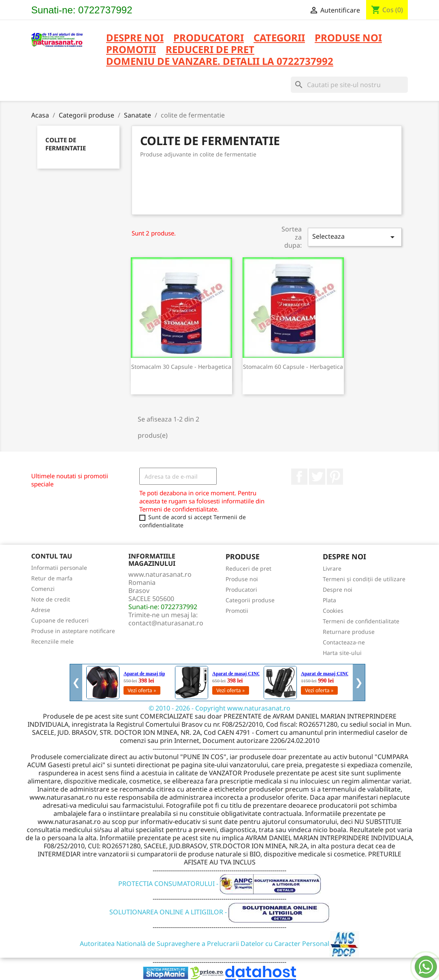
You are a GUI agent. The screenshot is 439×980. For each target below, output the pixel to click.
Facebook (299, 477)
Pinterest (335, 477)
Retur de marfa (52, 578)
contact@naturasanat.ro (166, 623)
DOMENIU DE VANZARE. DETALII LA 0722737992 (220, 62)
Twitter (317, 477)
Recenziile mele (52, 641)
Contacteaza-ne (344, 642)
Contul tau (52, 556)
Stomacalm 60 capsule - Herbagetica (293, 367)
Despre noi (135, 38)
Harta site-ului (342, 653)
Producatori (241, 589)
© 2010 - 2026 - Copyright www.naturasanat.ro (219, 708)
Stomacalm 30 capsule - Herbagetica (181, 367)
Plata (329, 600)
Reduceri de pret (248, 568)
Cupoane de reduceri (60, 620)
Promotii (237, 611)
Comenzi (43, 589)
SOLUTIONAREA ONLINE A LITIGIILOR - (219, 912)
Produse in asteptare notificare (73, 631)
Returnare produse (349, 632)
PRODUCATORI (209, 38)
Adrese (41, 610)
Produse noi (242, 579)
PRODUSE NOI (348, 38)
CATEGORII (279, 38)
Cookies (333, 611)
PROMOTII (131, 50)
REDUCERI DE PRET (210, 50)
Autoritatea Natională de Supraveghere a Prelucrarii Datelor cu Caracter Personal (220, 944)
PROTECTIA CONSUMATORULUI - (220, 884)
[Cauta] (349, 85)
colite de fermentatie (66, 144)
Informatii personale (59, 568)
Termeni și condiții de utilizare (364, 579)
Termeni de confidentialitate (361, 621)
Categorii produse (250, 600)
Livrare (332, 568)
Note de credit (51, 599)
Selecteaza (355, 237)
